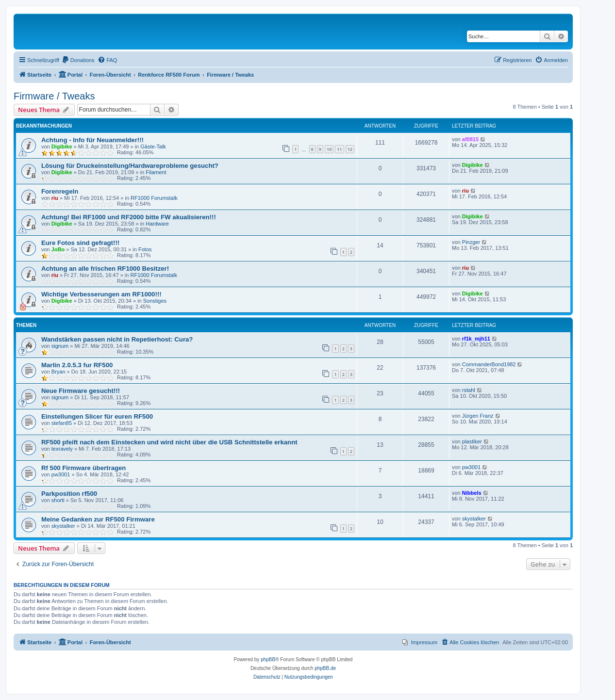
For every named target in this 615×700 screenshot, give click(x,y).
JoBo (58, 249)
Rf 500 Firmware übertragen (83, 468)
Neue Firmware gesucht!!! (81, 391)
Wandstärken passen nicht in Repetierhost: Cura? (117, 339)
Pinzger (471, 242)
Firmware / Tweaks (54, 96)
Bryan (58, 372)
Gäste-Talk (153, 147)
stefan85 (62, 423)
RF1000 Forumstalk (154, 198)
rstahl (469, 390)
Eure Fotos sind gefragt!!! (80, 243)
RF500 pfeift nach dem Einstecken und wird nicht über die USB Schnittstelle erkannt (169, 442)
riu (55, 198)
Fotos (145, 249)
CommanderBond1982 (489, 364)
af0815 (470, 139)
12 (350, 149)
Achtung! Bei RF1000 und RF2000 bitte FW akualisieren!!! (129, 217)
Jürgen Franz (478, 416)
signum (60, 346)
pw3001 (61, 474)
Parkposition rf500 (69, 494)
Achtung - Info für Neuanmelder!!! (92, 140)
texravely (62, 449)
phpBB (268, 659)
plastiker (472, 441)
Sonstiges (155, 301)
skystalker (63, 526)
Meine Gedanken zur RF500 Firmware (98, 519)
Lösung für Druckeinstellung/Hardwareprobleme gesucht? (130, 166)
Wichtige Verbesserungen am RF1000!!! (101, 294)
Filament (156, 172)
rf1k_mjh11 (476, 339)
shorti (58, 500)
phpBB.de (325, 668)
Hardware (157, 224)
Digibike (62, 147)
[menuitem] (78, 60)
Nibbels (472, 493)
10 (329, 149)
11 (339, 149)
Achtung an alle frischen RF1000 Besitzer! (105, 269)
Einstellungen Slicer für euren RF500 (97, 416)
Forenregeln (60, 191)
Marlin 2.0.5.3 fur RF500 (77, 365)
